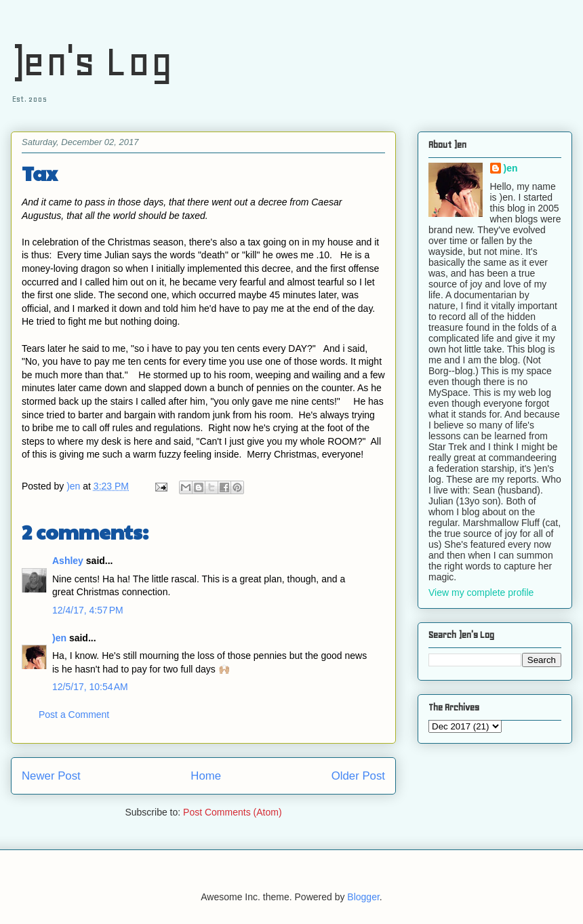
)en (59, 638)
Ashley (68, 561)
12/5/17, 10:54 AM (90, 687)
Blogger (363, 897)
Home (206, 776)
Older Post (358, 776)
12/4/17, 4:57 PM (88, 610)
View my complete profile (481, 592)
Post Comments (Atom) (232, 812)
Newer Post (51, 776)
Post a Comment (74, 715)
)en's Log (92, 61)
